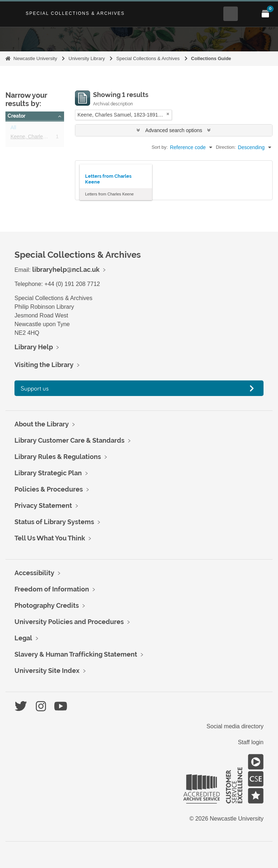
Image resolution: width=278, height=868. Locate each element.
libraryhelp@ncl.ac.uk (66, 269)
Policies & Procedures (49, 489)
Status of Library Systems (54, 522)
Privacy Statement (43, 505)
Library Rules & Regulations (58, 457)
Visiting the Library (44, 365)
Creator (16, 116)
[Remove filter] (168, 114)
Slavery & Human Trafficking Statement (76, 654)
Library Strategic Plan (48, 473)
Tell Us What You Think (50, 538)
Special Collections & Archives (75, 13)
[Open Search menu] (231, 14)
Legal (23, 638)
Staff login (251, 742)
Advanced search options (174, 130)
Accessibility (34, 573)
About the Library (42, 424)
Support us (35, 388)
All (13, 129)
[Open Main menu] (248, 14)
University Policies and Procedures (69, 622)
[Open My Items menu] (265, 14)
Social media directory (235, 726)
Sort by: (160, 147)
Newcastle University (35, 58)
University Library (87, 58)
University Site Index (47, 671)
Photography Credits (47, 605)
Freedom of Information (52, 589)
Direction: (226, 147)
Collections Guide (211, 58)
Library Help (34, 347)
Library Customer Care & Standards (69, 440)
